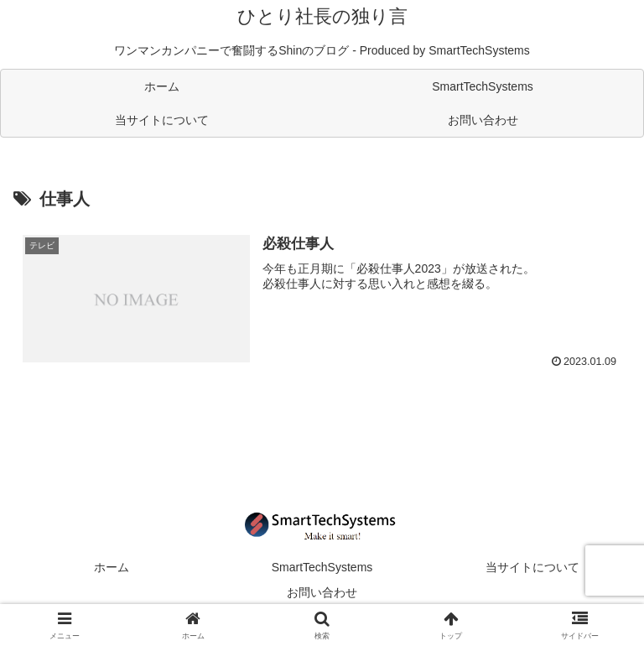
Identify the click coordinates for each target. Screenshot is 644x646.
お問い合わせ (322, 592)
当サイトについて (532, 567)
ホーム (112, 567)
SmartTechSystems (322, 567)
